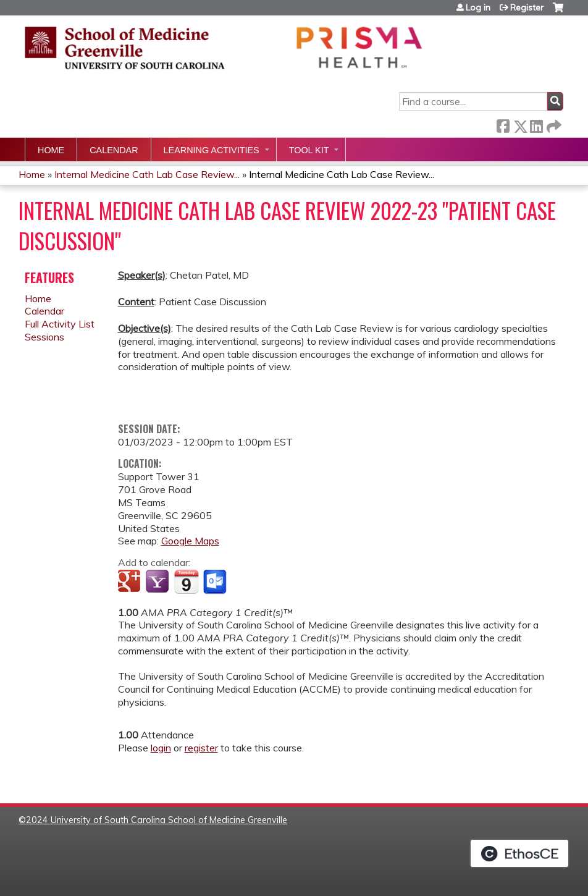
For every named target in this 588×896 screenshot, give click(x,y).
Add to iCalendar (186, 581)
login (161, 748)
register (201, 748)
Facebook (503, 124)
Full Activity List (60, 324)
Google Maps (190, 541)
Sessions (44, 337)
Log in (478, 7)
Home (51, 150)
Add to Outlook (216, 582)
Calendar (114, 150)
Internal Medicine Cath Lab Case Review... (147, 174)
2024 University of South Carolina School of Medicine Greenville (157, 820)
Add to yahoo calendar (158, 582)
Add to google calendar (131, 582)
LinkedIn (536, 124)
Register (527, 7)
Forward (553, 124)
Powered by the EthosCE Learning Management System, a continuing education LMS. (519, 853)
